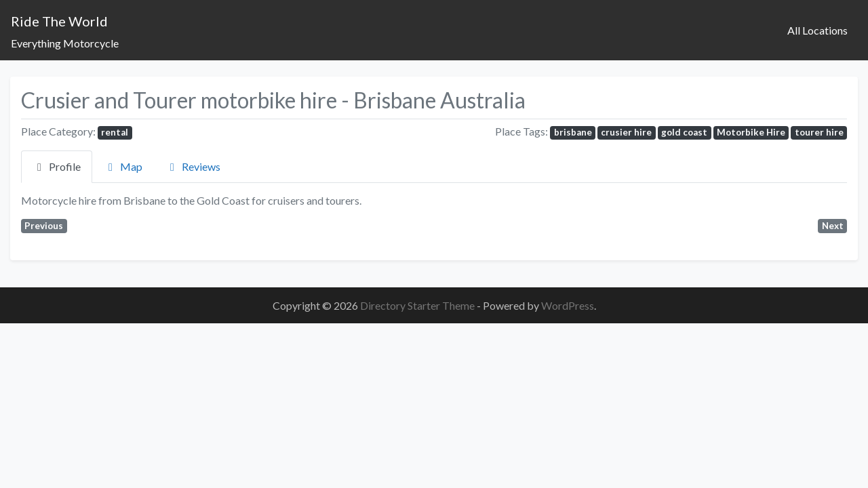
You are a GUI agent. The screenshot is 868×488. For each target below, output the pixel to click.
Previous (44, 226)
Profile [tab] (57, 166)
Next (833, 226)
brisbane (573, 132)
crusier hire (626, 132)
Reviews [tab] (193, 166)
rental (115, 132)
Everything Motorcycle (65, 43)
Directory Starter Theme (418, 305)
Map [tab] (123, 166)
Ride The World (59, 21)
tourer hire (819, 132)
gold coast (684, 132)
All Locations (817, 30)
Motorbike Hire (751, 132)
